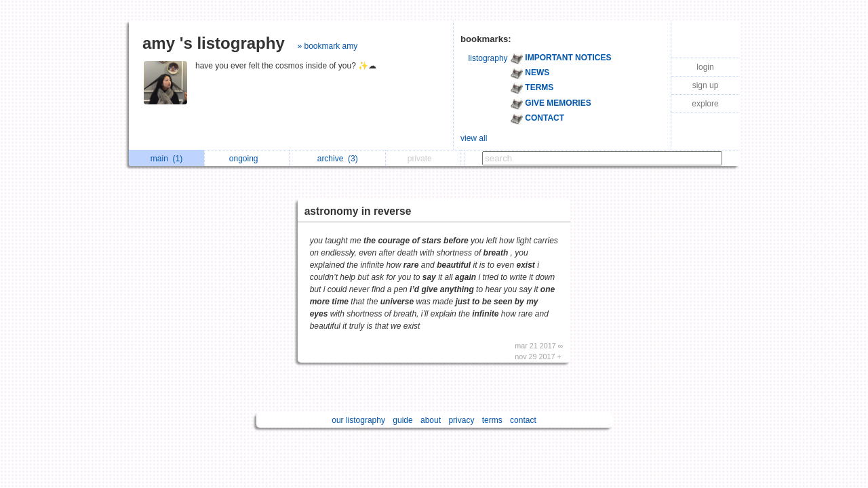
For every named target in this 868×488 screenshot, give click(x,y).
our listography (358, 420)
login (705, 67)
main (166, 159)
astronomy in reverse (358, 211)
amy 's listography (214, 43)
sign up (706, 85)
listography (488, 58)
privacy (461, 420)
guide (402, 420)
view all (474, 138)
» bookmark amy (327, 46)
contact (523, 420)
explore (705, 104)
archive (338, 159)
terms (492, 420)
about (431, 420)
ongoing (247, 159)
